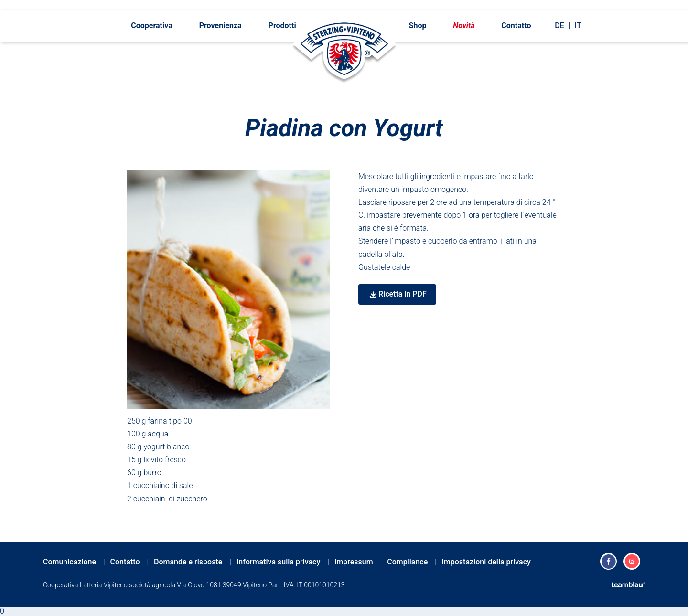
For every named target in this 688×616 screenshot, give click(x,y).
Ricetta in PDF (403, 294)
